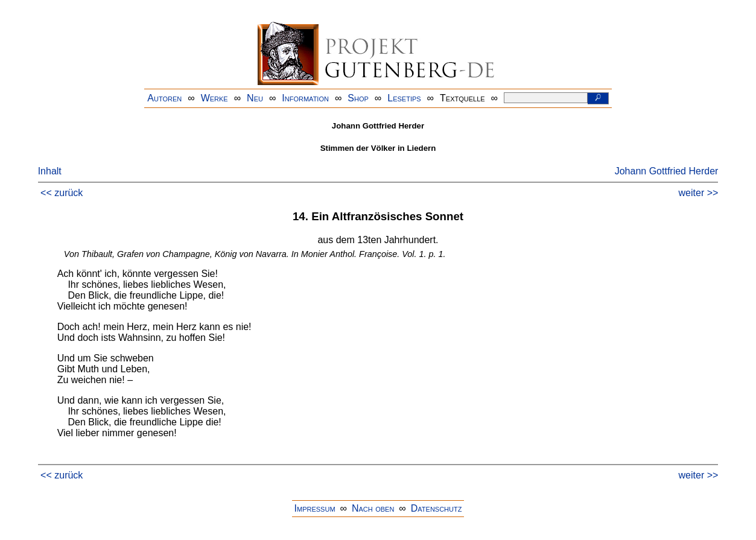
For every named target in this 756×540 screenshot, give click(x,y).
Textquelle (462, 98)
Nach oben (373, 508)
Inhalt (50, 171)
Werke (214, 98)
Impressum (315, 508)
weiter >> (699, 193)
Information (305, 98)
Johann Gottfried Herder (667, 171)
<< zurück (62, 193)
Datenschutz (437, 508)
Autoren (164, 98)
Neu (255, 98)
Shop (358, 98)
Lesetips (404, 98)
